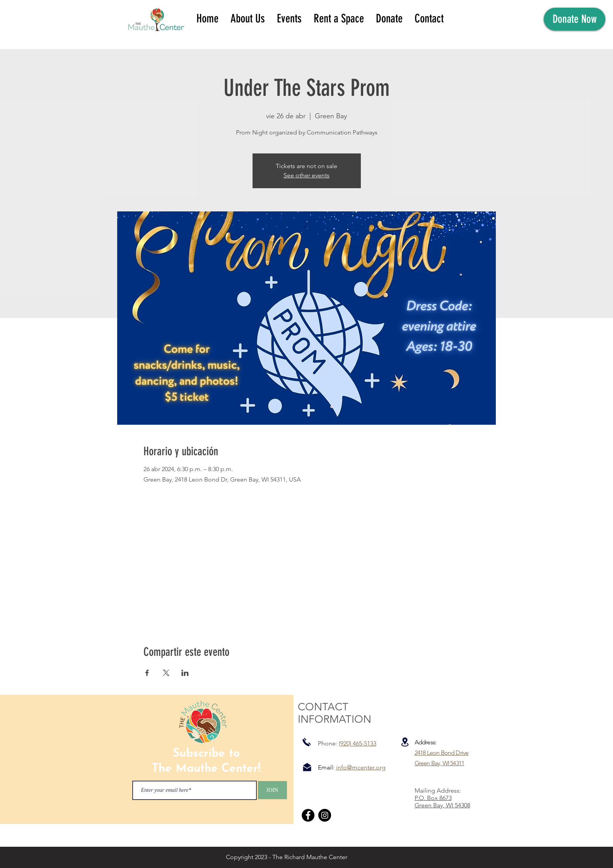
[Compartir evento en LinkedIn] (185, 673)
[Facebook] (308, 815)
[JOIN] (272, 790)
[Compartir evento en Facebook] (147, 673)
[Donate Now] (575, 19)
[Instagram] (325, 815)
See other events (306, 175)
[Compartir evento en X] (166, 673)
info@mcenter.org (361, 767)
